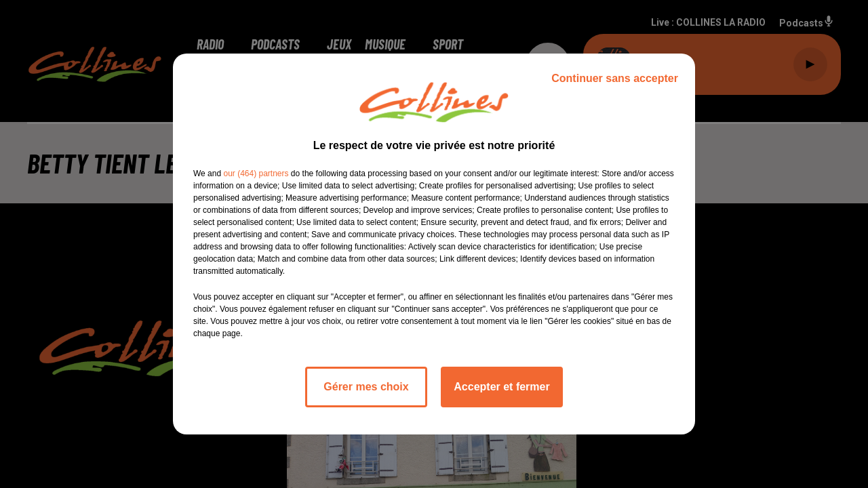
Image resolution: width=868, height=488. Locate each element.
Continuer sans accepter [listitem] (615, 78)
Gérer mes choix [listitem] (366, 387)
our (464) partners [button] (256, 174)
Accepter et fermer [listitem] (501, 387)
